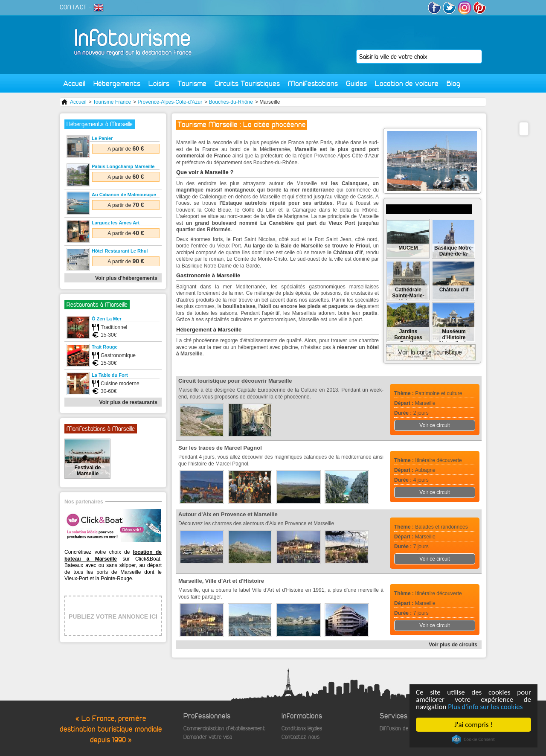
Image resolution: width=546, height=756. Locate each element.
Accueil (74, 83)
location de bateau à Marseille (113, 555)
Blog (453, 83)
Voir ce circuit (434, 425)
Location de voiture (407, 83)
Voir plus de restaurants (128, 402)
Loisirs (159, 83)
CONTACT (73, 7)
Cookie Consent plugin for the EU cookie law (473, 739)
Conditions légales (302, 728)
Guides (356, 83)
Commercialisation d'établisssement (224, 728)
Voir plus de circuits (453, 645)
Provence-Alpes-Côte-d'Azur (170, 102)
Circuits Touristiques (247, 83)
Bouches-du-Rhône (231, 102)
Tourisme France (112, 102)
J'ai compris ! (473, 725)
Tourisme (192, 83)
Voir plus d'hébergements (126, 278)
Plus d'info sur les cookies (485, 707)
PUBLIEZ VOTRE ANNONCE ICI (113, 616)
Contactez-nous (301, 737)
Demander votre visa (208, 737)
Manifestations (313, 83)
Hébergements (117, 83)
